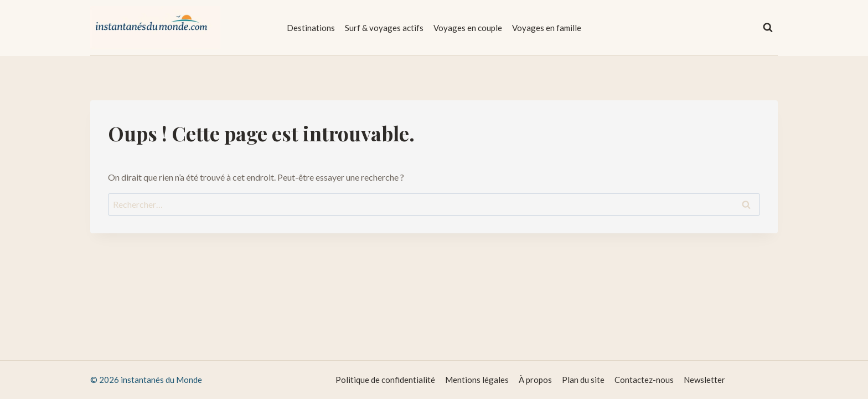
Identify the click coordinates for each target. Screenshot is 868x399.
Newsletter (704, 380)
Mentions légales (477, 380)
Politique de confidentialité (385, 380)
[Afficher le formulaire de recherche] (768, 28)
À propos (535, 380)
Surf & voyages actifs (384, 28)
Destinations (311, 28)
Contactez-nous (644, 380)
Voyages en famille (547, 28)
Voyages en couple (468, 28)
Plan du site (583, 380)
